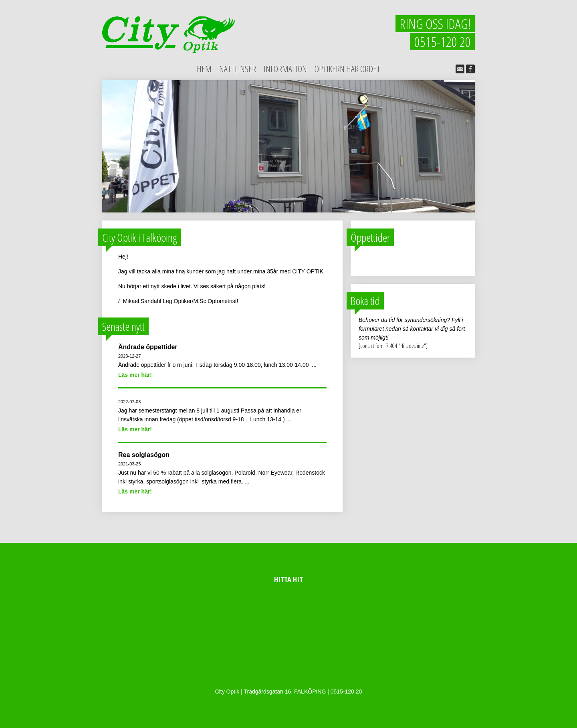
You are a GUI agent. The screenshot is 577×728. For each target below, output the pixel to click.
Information (285, 69)
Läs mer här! (135, 375)
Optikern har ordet (347, 69)
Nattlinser (238, 69)
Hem (204, 69)
